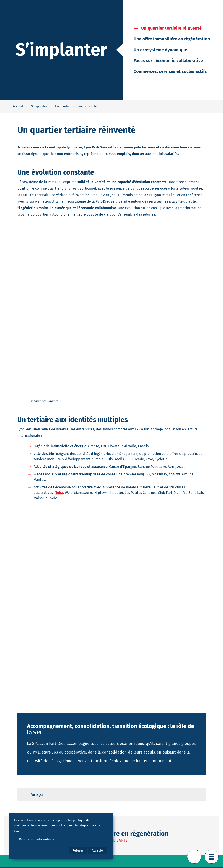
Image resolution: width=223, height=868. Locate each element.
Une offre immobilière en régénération (172, 39)
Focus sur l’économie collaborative (168, 61)
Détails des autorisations (34, 839)
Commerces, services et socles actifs (170, 71)
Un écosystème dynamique (160, 50)
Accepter (98, 851)
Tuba (59, 493)
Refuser (78, 851)
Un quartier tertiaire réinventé (171, 28)
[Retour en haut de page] (194, 857)
